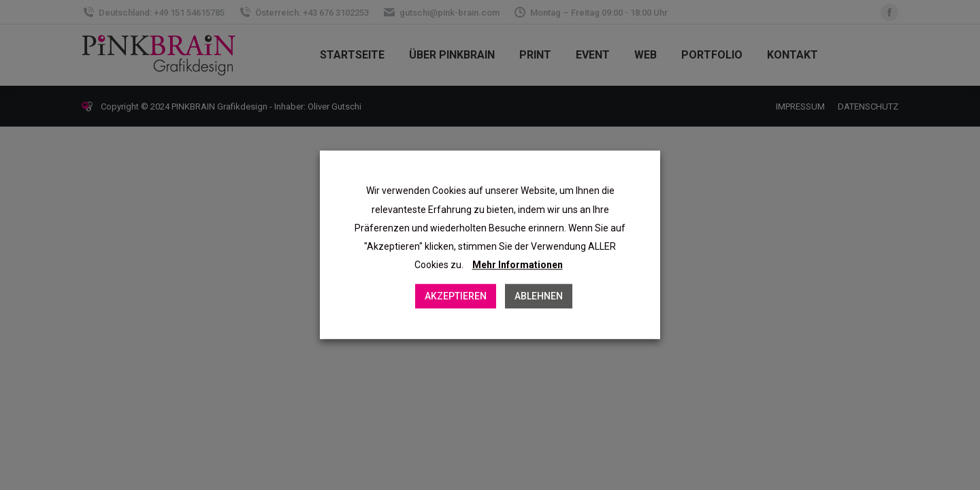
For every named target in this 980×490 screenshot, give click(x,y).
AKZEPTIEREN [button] (456, 297)
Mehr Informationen (518, 265)
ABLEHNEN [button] (539, 297)
